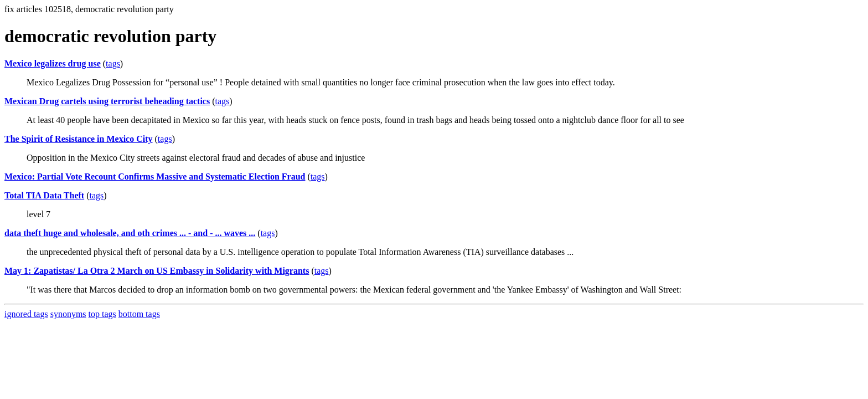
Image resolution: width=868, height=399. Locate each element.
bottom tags (139, 314)
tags (113, 63)
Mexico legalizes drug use (53, 63)
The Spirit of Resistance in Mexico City (79, 139)
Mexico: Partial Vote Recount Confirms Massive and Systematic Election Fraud (155, 177)
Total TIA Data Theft (44, 195)
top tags (102, 314)
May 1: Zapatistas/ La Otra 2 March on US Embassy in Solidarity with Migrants (157, 271)
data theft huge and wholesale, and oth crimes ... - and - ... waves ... (130, 233)
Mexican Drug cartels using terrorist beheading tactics (107, 101)
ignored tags (26, 314)
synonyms (68, 314)
